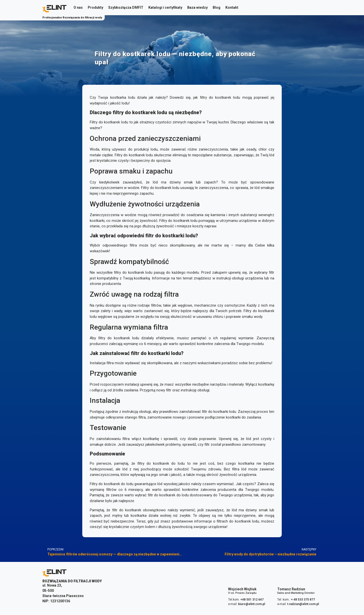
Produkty (95, 7)
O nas (78, 7)
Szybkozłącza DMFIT (126, 7)
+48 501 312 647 (252, 600)
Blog (217, 7)
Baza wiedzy (197, 7)
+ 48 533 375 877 (303, 600)
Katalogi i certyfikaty (165, 7)
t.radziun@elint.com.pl (303, 604)
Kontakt (232, 7)
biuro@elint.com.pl (252, 604)
